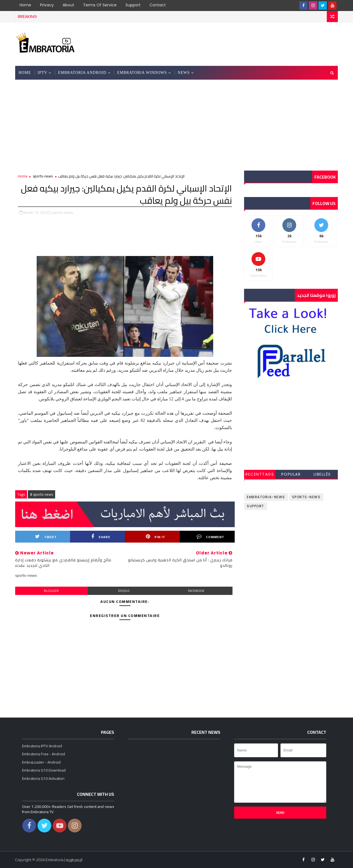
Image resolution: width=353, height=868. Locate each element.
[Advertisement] (237, 44)
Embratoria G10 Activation (43, 778)
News (184, 73)
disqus (124, 591)
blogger (51, 591)
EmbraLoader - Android (41, 762)
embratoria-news (266, 497)
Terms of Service (100, 5)
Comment (210, 537)
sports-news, (63, 212)
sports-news (43, 176)
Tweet (46, 537)
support (256, 506)
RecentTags (260, 474)
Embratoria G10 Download (44, 770)
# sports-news (42, 494)
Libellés (322, 474)
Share (101, 537)
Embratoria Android (82, 73)
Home (25, 5)
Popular (291, 474)
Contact (158, 5)
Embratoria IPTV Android (42, 746)
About (68, 5)
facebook (196, 591)
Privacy (47, 5)
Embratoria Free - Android (44, 754)
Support (133, 5)
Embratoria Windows (142, 73)
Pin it (156, 537)
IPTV (42, 73)
